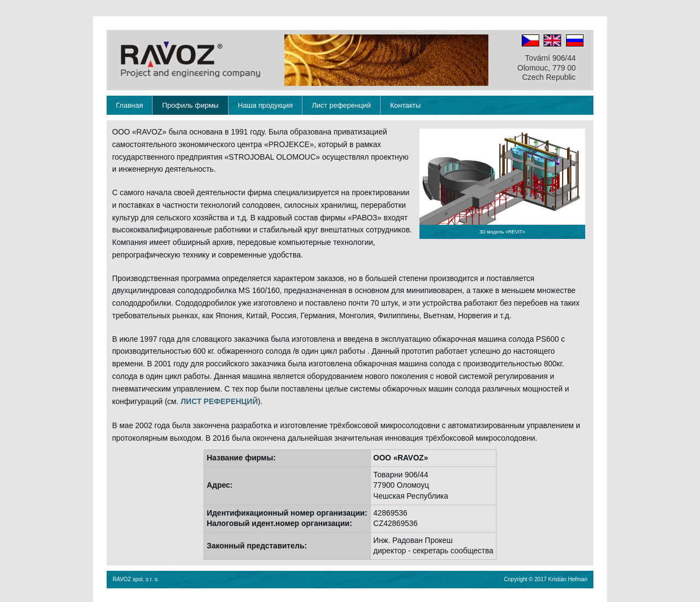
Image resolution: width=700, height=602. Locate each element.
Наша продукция (266, 105)
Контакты (405, 105)
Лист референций (341, 105)
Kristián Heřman (568, 579)
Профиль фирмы (190, 105)
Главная (129, 105)
